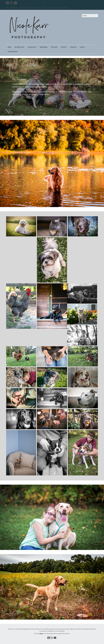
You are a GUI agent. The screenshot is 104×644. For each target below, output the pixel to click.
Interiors (51, 8)
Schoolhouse (64, 8)
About (57, 8)
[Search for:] (90, 16)
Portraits (38, 8)
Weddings (31, 8)
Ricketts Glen (14, 8)
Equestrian (23, 8)
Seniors (45, 8)
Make (41, 634)
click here (43, 94)
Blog (7, 8)
